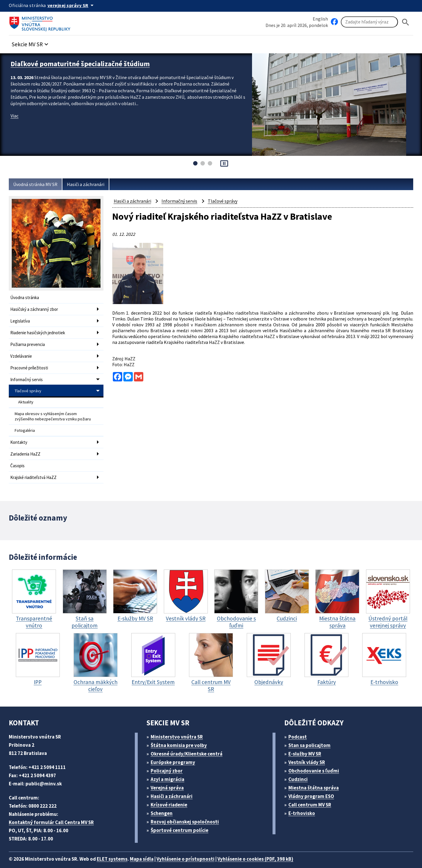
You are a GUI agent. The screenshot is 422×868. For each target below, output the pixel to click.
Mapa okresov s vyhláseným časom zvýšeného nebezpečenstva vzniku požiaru (54, 410)
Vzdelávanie (22, 353)
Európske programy (175, 752)
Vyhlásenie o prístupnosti (197, 849)
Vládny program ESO (314, 786)
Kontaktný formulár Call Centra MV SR (54, 812)
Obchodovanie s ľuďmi (317, 761)
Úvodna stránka (26, 297)
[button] (33, 43)
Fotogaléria (25, 423)
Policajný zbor (169, 761)
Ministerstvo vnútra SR (179, 727)
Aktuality (26, 397)
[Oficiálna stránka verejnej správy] (74, 5)
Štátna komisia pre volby (181, 735)
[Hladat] (406, 22)
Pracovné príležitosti (30, 364)
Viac (15, 115)
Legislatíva (21, 320)
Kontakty (19, 435)
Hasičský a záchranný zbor (36, 309)
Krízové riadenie (171, 795)
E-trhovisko (303, 803)
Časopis (18, 457)
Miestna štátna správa (315, 778)
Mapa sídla (150, 849)
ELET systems (118, 849)
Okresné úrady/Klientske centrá (189, 744)
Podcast (299, 727)
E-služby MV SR (308, 744)
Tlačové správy (28, 386)
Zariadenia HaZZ (27, 446)
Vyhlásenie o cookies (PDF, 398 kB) (272, 849)
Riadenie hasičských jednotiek (40, 331)
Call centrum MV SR (313, 795)
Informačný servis (28, 375)
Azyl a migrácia (170, 769)
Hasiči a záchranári (91, 184)
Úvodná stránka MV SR (38, 184)
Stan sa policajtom (312, 735)
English (320, 19)
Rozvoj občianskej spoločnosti (188, 812)
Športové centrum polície (182, 820)
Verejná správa (169, 778)
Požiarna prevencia (29, 342)
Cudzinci (300, 769)
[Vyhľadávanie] (369, 22)
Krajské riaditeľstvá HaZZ (35, 468)
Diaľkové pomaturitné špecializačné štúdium (85, 63)
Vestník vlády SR (309, 752)
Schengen (164, 803)
